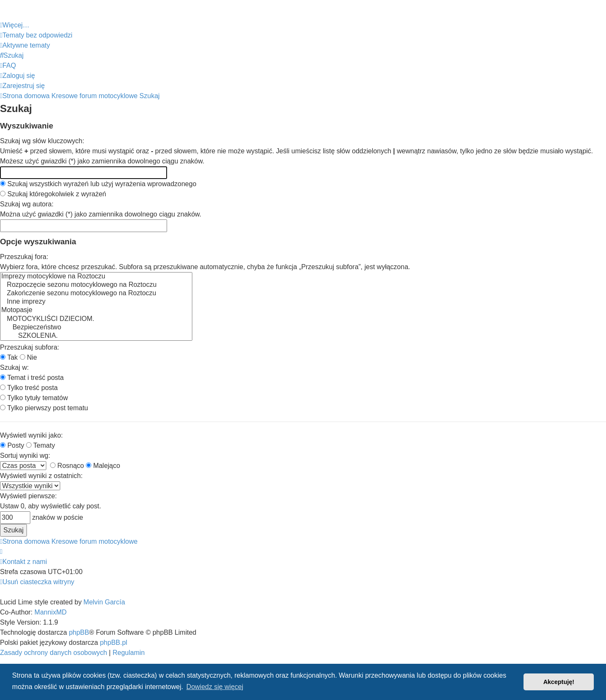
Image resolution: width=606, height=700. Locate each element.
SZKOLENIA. (96, 336)
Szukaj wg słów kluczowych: (42, 141)
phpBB (79, 632)
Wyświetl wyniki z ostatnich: (41, 476)
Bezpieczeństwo (96, 328)
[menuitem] (36, 35)
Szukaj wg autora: (27, 204)
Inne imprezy (96, 302)
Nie (28, 357)
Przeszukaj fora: (24, 257)
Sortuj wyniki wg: (25, 456)
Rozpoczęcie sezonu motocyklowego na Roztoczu (96, 285)
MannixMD (50, 612)
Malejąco (103, 466)
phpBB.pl (113, 643)
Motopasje (96, 310)
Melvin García (104, 602)
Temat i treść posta (32, 378)
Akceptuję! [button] (559, 682)
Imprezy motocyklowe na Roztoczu (96, 277)
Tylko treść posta (29, 388)
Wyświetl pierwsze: (28, 496)
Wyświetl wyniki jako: (31, 435)
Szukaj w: (14, 367)
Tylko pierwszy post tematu (44, 408)
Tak (9, 357)
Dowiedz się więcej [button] (215, 687)
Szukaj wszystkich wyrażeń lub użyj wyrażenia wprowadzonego (98, 184)
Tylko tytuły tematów (34, 398)
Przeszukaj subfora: (30, 347)
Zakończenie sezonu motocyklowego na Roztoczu (96, 294)
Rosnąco (67, 466)
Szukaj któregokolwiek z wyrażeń (53, 194)
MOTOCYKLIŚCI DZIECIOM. (96, 319)
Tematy (41, 445)
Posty (12, 445)
